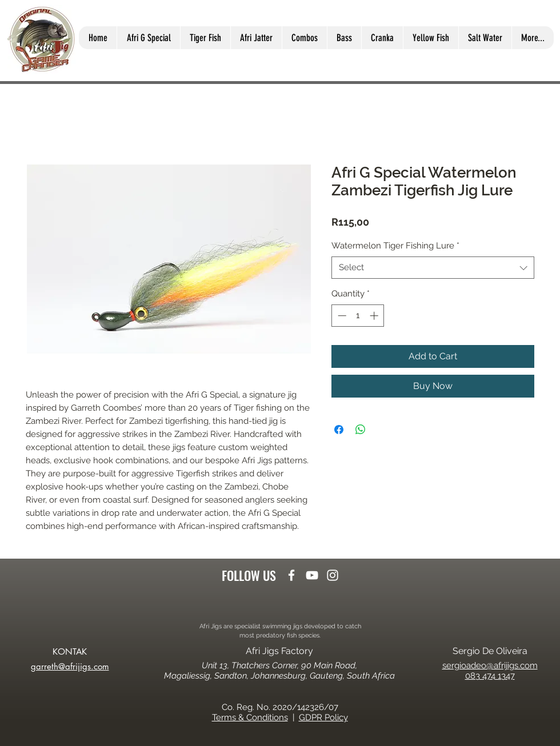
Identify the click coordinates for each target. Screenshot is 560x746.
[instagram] (333, 575)
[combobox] (433, 268)
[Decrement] (341, 316)
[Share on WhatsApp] (361, 430)
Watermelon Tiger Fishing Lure (395, 246)
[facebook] (291, 575)
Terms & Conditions (250, 717)
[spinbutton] (358, 316)
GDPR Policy (323, 717)
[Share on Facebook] (339, 430)
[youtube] (312, 575)
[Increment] (375, 316)
